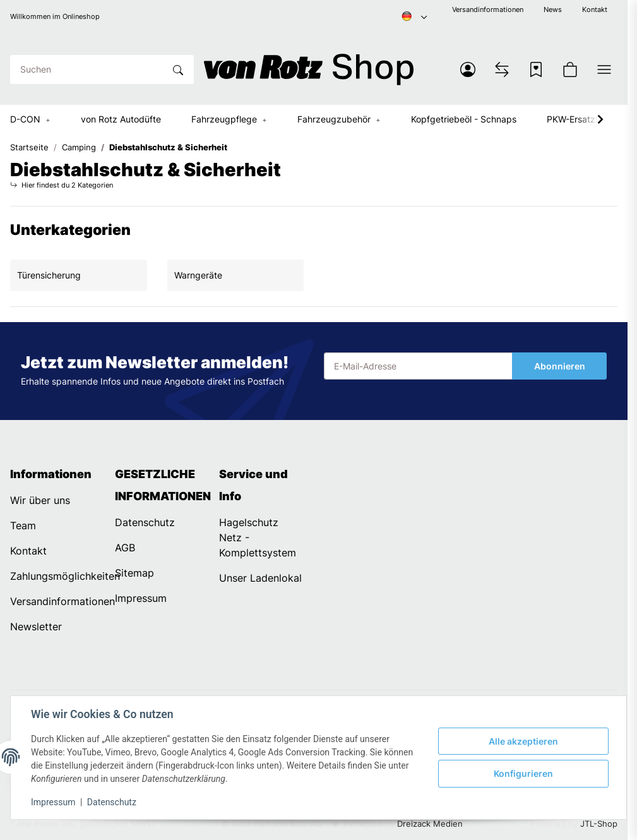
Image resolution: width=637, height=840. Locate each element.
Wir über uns (40, 500)
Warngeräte (198, 275)
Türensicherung (49, 275)
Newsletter (36, 627)
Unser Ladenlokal (260, 578)
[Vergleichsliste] (502, 69)
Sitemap (134, 573)
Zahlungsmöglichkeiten (65, 576)
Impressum (53, 802)
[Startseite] (309, 69)
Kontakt (595, 10)
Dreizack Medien (430, 824)
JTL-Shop (599, 824)
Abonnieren (560, 366)
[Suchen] (87, 69)
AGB (125, 548)
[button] (468, 69)
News (553, 10)
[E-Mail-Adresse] (418, 366)
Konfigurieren (523, 773)
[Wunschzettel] (536, 69)
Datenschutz (112, 802)
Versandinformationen (488, 10)
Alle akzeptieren (523, 741)
